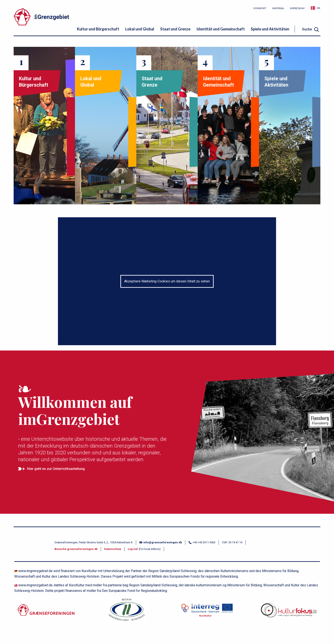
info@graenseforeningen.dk (161, 542)
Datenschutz (113, 549)
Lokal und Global (140, 29)
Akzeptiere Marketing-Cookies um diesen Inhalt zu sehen (167, 281)
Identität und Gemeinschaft (221, 29)
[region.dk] (127, 612)
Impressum (297, 8)
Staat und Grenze (175, 29)
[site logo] (62, 18)
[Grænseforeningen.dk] (46, 612)
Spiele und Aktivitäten (270, 29)
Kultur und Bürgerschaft (98, 29)
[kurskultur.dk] (207, 612)
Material (278, 8)
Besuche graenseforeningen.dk (76, 549)
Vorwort (260, 8)
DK (319, 8)
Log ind (133, 549)
